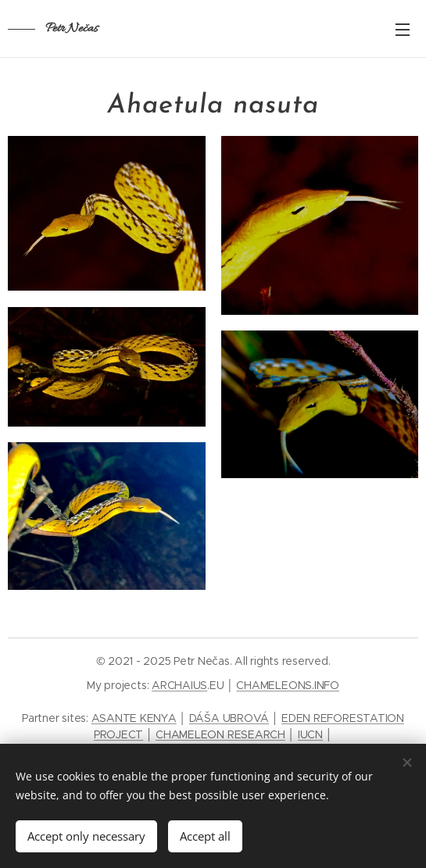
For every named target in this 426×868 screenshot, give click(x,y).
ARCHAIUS (179, 685)
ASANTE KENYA (134, 718)
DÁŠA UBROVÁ (229, 718)
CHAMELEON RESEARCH (220, 734)
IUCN (310, 734)
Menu (403, 30)
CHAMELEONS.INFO (287, 685)
